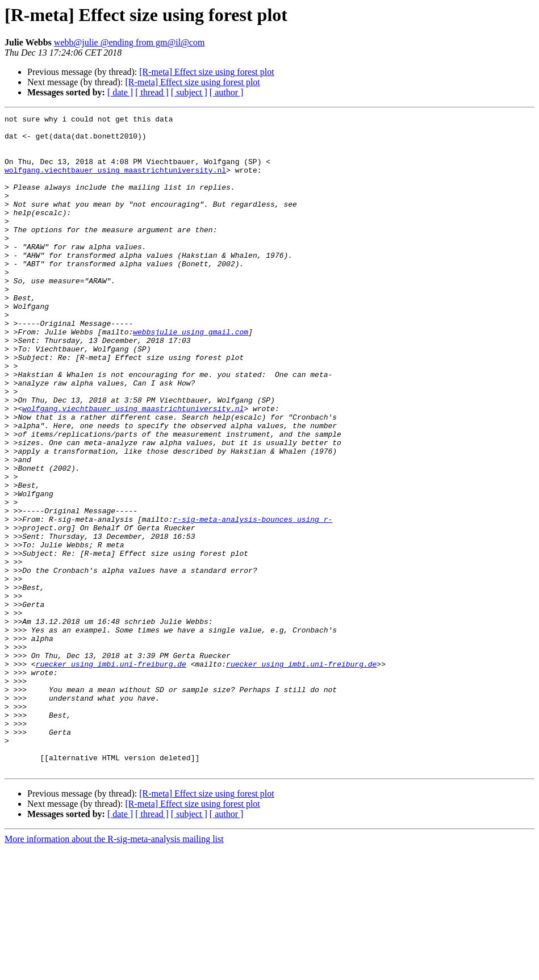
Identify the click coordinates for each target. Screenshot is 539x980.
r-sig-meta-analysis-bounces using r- (252, 601)
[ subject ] (189, 92)
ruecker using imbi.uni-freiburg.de (111, 774)
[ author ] (227, 92)
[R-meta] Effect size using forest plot (206, 72)
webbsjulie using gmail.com (191, 376)
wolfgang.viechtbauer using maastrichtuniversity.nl (115, 182)
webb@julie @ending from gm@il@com (129, 42)
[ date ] (120, 92)
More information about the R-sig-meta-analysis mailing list (114, 970)
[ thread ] (152, 92)
